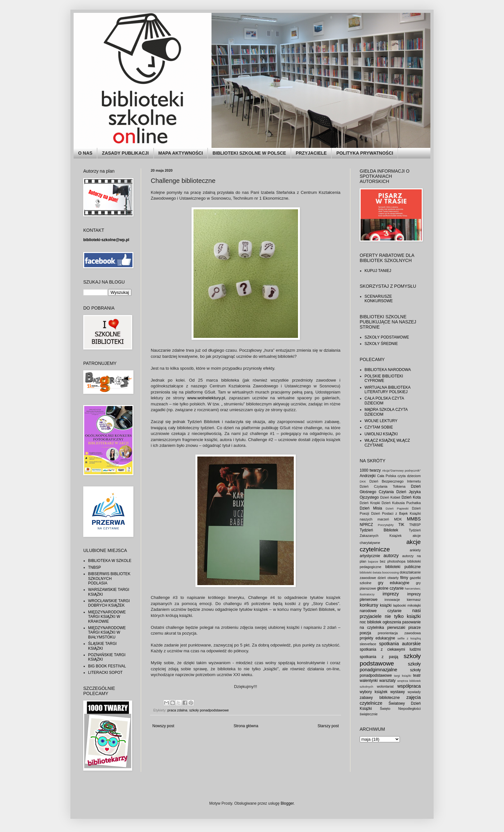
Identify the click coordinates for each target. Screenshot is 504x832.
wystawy (397, 692)
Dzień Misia (371, 508)
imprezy (391, 594)
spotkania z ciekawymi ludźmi (390, 649)
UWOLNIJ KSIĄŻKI (381, 434)
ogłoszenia (392, 622)
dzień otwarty (388, 578)
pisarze (414, 628)
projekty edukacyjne (377, 638)
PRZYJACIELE (311, 153)
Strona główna (246, 726)
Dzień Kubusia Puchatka (401, 503)
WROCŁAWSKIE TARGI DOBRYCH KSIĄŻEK (109, 603)
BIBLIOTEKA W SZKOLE (110, 561)
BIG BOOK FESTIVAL (107, 666)
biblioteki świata (370, 572)
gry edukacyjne (394, 583)
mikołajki (414, 605)
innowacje (392, 600)
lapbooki (400, 605)
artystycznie (370, 556)
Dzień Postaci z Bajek (390, 513)
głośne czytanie (390, 588)
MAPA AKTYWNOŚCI (181, 153)
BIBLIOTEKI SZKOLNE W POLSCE (249, 153)
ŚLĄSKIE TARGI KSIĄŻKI (102, 646)
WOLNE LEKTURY (381, 421)
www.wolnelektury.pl (206, 398)
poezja (365, 633)
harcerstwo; (413, 588)
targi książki (403, 676)
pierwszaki (396, 628)
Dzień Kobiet (390, 497)
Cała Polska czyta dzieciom (399, 476)
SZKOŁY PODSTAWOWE (387, 337)
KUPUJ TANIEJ (378, 271)
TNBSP (94, 567)
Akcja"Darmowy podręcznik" (401, 470)
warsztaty (387, 681)
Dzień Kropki (370, 503)
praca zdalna (177, 710)
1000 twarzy (370, 470)
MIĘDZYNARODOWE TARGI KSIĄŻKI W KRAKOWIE (107, 617)
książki (386, 605)
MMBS (414, 519)
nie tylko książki (403, 616)
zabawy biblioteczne (380, 698)
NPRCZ (366, 525)
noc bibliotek (370, 622)
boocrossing (391, 572)
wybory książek (374, 692)
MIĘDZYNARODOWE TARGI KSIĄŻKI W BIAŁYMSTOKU (107, 633)
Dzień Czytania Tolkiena (383, 486)
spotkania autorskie (400, 644)
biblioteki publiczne (403, 567)
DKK (363, 481)
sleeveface (368, 644)
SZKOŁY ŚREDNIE (381, 344)
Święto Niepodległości (400, 709)
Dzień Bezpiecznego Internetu (395, 481)
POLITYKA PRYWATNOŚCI (365, 153)
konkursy (369, 605)
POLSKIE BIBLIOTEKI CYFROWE (384, 378)
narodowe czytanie (381, 611)
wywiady (414, 692)
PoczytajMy (386, 525)
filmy (404, 578)
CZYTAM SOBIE (379, 427)
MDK (398, 519)
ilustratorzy (367, 594)
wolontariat (385, 686)
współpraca (409, 686)
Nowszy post (163, 726)
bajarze (373, 561)
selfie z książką (409, 638)
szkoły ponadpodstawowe (209, 710)
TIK (401, 525)
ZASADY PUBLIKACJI (125, 153)
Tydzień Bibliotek (379, 530)
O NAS (85, 153)
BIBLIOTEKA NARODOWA (388, 370)
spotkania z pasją (379, 657)
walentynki (369, 681)
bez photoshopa (393, 561)
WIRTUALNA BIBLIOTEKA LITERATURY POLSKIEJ (387, 390)
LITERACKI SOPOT (105, 673)
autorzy (391, 556)
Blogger (287, 803)
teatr (417, 675)
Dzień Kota (411, 497)
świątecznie (369, 714)
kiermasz (414, 600)
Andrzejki (368, 476)
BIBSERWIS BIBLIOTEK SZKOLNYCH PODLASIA (109, 579)
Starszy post (328, 726)
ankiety (415, 550)
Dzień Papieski (397, 508)
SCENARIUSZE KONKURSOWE (379, 299)
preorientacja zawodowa (399, 633)
